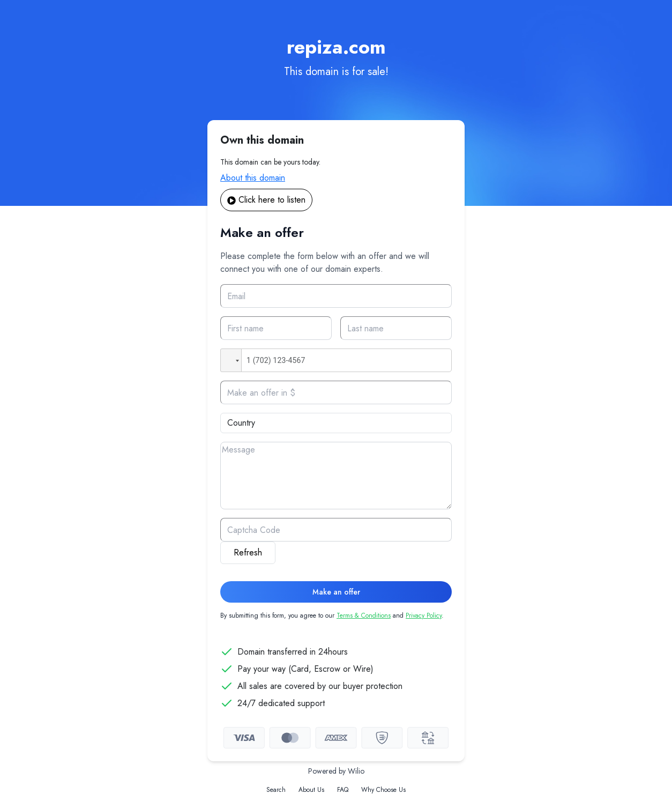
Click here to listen (266, 200)
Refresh (248, 552)
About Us (311, 790)
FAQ (343, 790)
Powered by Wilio (336, 771)
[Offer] (336, 392)
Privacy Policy (424, 615)
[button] (231, 360)
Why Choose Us (383, 790)
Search (276, 790)
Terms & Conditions (364, 615)
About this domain (253, 178)
